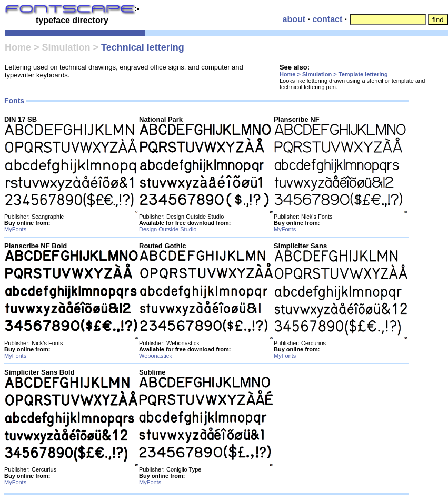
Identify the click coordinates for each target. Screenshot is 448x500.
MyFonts (15, 229)
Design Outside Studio (168, 229)
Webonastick (156, 356)
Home (18, 47)
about (294, 19)
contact (327, 19)
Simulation (66, 47)
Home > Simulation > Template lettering (334, 74)
